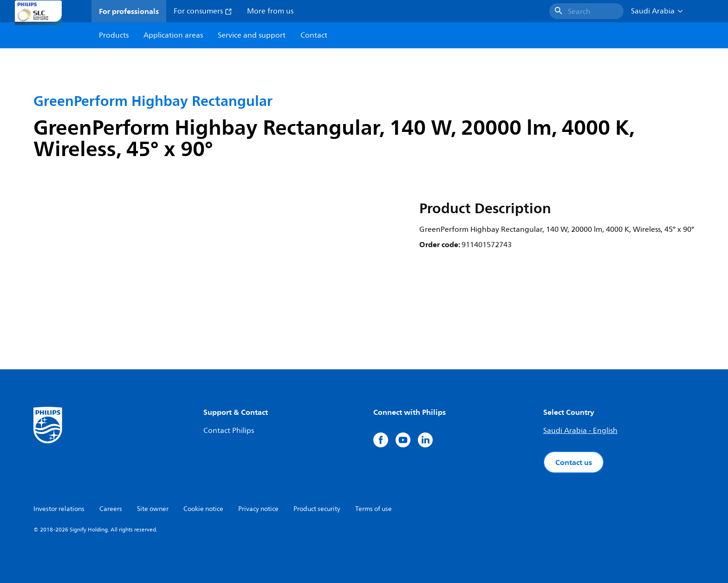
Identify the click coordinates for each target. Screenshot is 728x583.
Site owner (153, 509)
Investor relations (59, 509)
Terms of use (374, 509)
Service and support (252, 35)
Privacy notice (258, 509)
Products (114, 35)
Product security (317, 509)
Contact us (574, 462)
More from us (270, 11)
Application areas (173, 35)
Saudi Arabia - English (580, 431)
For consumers (203, 11)
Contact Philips (229, 431)
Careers (111, 509)
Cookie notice (203, 509)
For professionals (129, 11)
